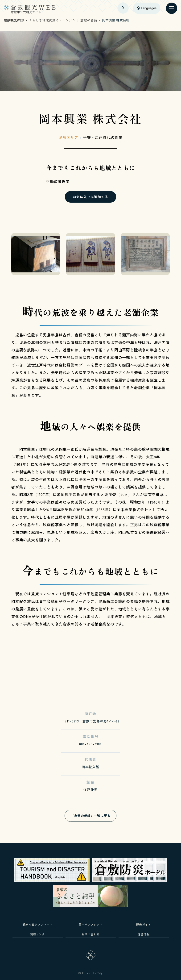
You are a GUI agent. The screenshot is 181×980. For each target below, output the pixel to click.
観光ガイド (143, 924)
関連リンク (37, 934)
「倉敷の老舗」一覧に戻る (90, 816)
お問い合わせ (90, 934)
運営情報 (144, 934)
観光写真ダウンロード (38, 924)
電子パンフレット (90, 924)
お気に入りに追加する (90, 197)
